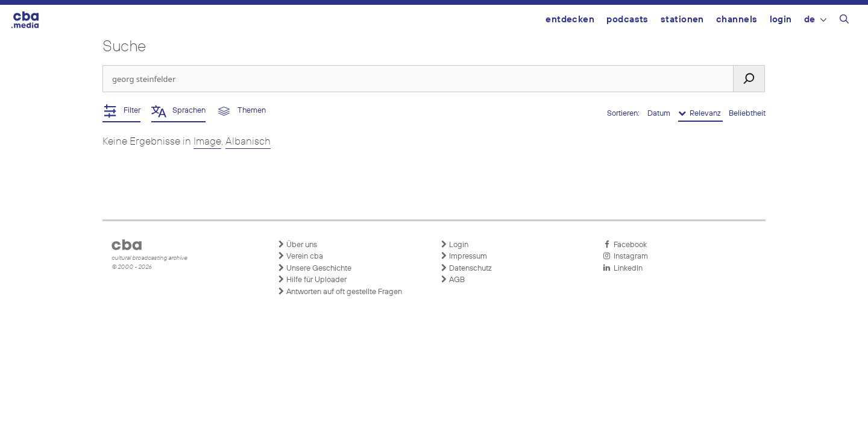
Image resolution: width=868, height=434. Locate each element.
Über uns (297, 245)
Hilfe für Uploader (312, 280)
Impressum (464, 256)
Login (781, 20)
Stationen (682, 20)
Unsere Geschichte (314, 268)
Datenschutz (466, 268)
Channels (737, 20)
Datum (660, 114)
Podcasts (627, 20)
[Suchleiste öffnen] (844, 21)
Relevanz (700, 113)
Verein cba (300, 256)
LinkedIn (623, 268)
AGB (452, 280)
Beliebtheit (747, 114)
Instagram (625, 256)
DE (815, 20)
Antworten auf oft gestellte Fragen (340, 292)
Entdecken (570, 20)
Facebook (625, 245)
